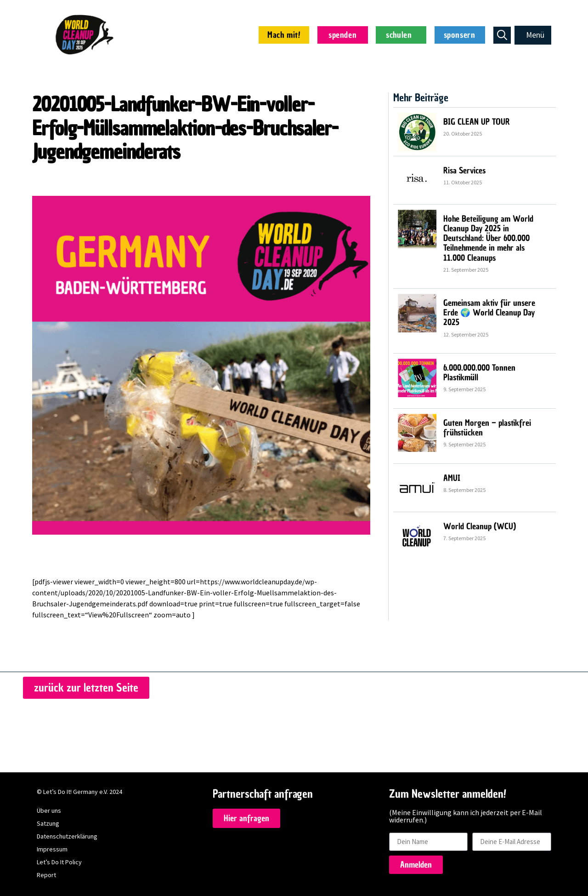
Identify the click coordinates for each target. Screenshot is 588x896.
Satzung (48, 822)
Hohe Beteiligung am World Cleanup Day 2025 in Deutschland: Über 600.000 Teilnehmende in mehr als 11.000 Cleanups (488, 237)
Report (46, 873)
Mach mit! (284, 35)
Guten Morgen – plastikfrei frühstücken (487, 426)
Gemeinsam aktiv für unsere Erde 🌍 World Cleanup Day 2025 (489, 311)
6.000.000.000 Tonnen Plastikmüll (479, 371)
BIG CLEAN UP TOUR (477, 120)
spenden (342, 35)
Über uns (49, 809)
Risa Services (464, 169)
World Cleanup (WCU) (480, 525)
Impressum (52, 848)
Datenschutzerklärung (67, 835)
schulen (401, 35)
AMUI (452, 477)
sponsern (460, 35)
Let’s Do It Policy (59, 861)
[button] (533, 35)
